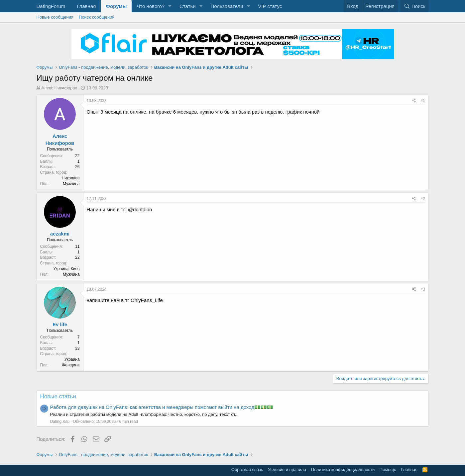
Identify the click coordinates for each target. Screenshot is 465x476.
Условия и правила (287, 470)
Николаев (71, 178)
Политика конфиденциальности (343, 470)
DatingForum (51, 6)
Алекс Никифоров (59, 88)
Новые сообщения (55, 17)
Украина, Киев (66, 269)
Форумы (116, 6)
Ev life (60, 324)
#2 (423, 199)
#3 (423, 289)
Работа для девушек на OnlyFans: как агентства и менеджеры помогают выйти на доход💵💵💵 (162, 407)
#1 (423, 101)
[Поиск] (414, 6)
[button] (170, 6)
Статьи (188, 6)
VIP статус (270, 6)
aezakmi (60, 234)
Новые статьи (58, 396)
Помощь (388, 470)
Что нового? (151, 6)
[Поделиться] (414, 101)
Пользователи (227, 6)
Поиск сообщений (97, 17)
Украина (72, 359)
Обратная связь (247, 470)
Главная (86, 6)
